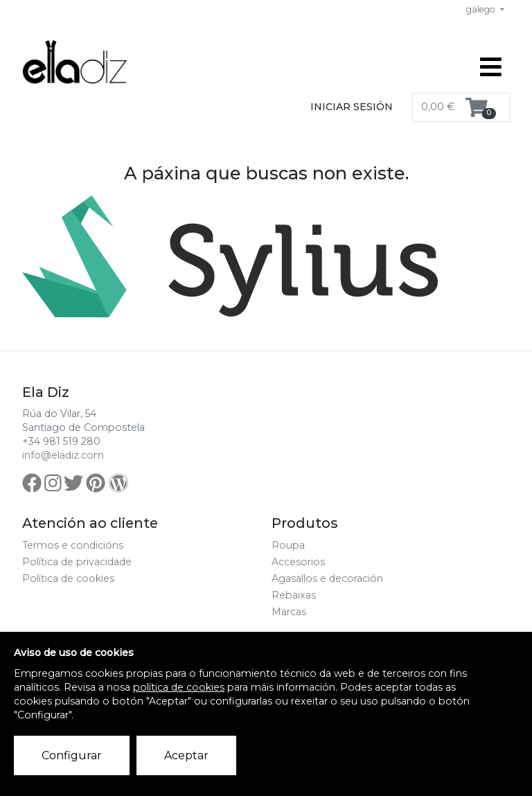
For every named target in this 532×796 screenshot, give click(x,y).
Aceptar (186, 755)
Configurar (72, 755)
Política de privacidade (77, 562)
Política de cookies (68, 578)
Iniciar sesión (352, 107)
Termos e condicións (73, 545)
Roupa (288, 545)
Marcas (289, 612)
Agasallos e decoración (327, 578)
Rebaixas (294, 595)
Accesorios (298, 562)
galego (482, 9)
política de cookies (179, 687)
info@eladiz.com (63, 455)
